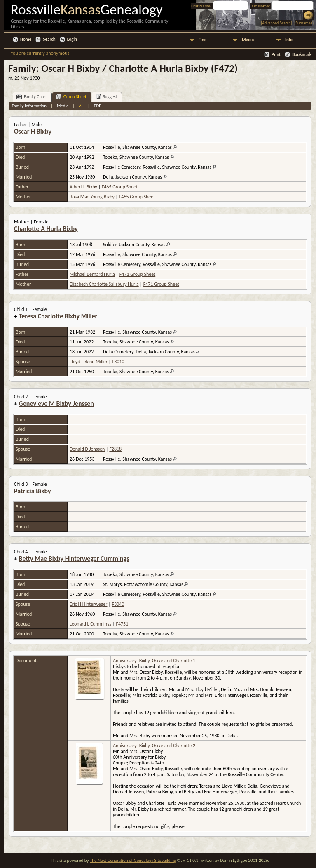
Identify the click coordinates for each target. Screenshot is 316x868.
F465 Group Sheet (120, 187)
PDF (98, 106)
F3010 (118, 362)
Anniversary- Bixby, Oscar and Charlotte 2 (154, 746)
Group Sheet (71, 97)
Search (49, 39)
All (81, 106)
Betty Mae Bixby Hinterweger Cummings (74, 559)
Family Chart (32, 97)
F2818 (115, 449)
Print (276, 55)
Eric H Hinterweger (88, 604)
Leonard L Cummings (90, 624)
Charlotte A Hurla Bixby (46, 229)
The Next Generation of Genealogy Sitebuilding (133, 860)
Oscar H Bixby (33, 131)
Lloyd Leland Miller (89, 362)
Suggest (107, 97)
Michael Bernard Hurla (92, 274)
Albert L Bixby (83, 187)
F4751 (122, 624)
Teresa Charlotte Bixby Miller (58, 316)
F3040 (118, 604)
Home (26, 39)
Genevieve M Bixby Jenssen (56, 403)
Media (248, 40)
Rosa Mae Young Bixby (92, 197)
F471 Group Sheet (137, 274)
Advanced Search (276, 23)
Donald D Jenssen (87, 449)
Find (203, 40)
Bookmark (302, 55)
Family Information (29, 106)
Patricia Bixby (33, 491)
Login (72, 39)
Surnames (304, 23)
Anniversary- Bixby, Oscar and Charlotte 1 (154, 661)
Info (289, 40)
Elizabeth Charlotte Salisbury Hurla (104, 284)
